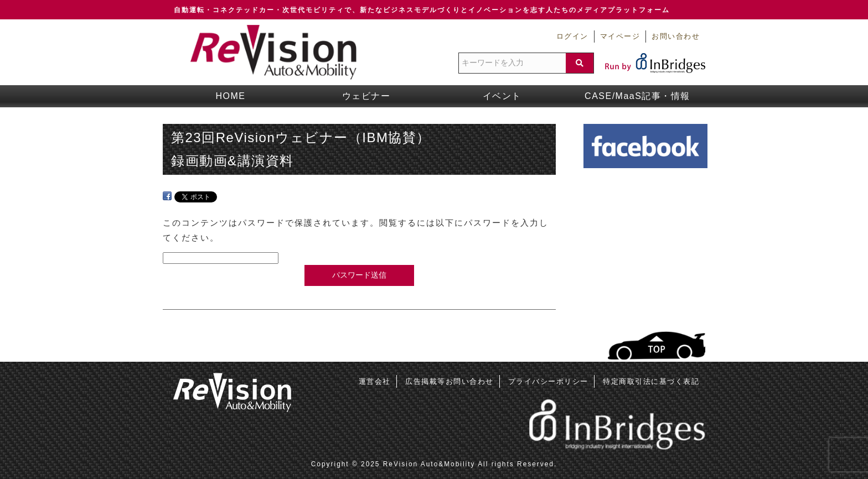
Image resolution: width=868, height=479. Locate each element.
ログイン (572, 37)
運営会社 (375, 381)
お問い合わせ (676, 37)
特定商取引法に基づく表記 (651, 381)
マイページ (620, 37)
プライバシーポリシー (548, 381)
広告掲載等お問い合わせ (449, 381)
